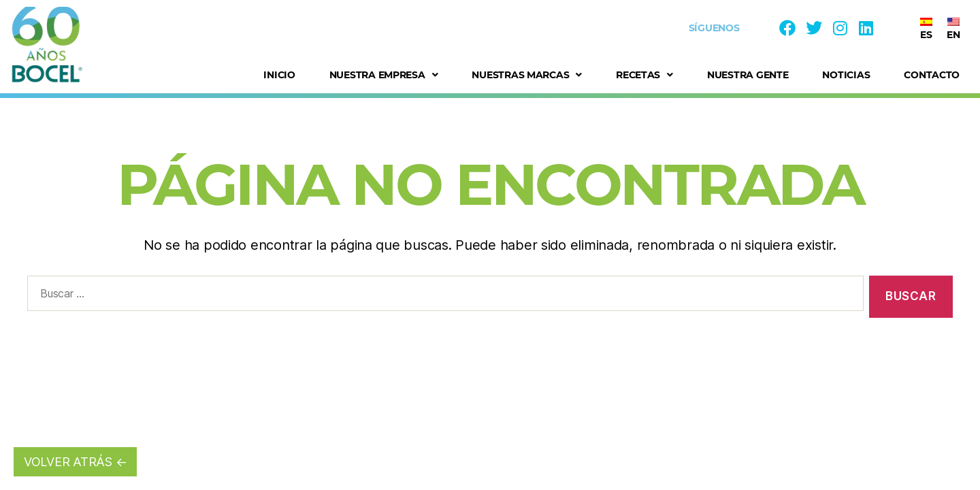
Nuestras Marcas (527, 75)
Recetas (644, 75)
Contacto (932, 75)
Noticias (846, 75)
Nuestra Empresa (384, 75)
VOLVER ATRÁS (68, 462)
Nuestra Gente (748, 75)
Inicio (279, 75)
